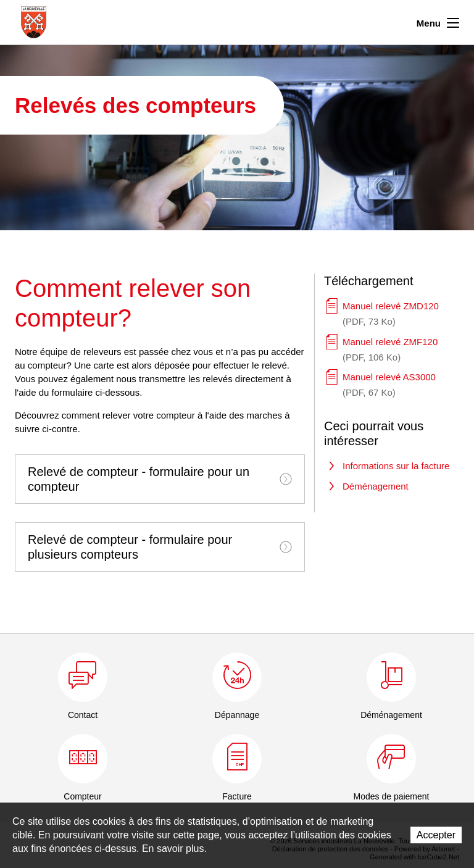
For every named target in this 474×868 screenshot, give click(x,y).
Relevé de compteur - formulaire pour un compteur (160, 479)
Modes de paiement (392, 796)
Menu (438, 22)
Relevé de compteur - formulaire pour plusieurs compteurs (160, 547)
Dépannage (237, 715)
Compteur (82, 796)
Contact (83, 715)
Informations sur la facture (396, 466)
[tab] (160, 479)
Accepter (436, 835)
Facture (237, 796)
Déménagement (376, 486)
